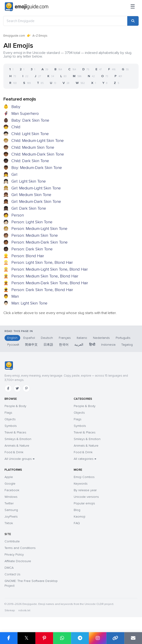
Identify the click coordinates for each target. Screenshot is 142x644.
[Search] (133, 21)
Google (10, 484)
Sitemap (10, 610)
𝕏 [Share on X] (27, 638)
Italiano (82, 338)
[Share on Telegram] (80, 638)
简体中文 (31, 345)
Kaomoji (80, 517)
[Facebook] (8, 388)
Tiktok (9, 523)
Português (123, 338)
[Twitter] (17, 388)
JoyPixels (11, 517)
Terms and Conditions (20, 548)
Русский (13, 345)
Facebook (12, 490)
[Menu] (133, 7)
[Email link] (133, 638)
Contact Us (12, 574)
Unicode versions (86, 497)
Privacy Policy (14, 555)
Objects (10, 419)
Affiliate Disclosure (18, 561)
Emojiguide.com (14, 36)
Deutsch (47, 338)
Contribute (12, 541)
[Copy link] (115, 638)
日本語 (48, 345)
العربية (79, 345)
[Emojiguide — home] (27, 7)
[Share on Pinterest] (44, 638)
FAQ (77, 523)
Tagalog (127, 345)
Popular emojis (84, 503)
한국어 (64, 345)
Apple (9, 477)
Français (65, 338)
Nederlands (101, 338)
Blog (77, 510)
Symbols (11, 426)
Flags (8, 413)
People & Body (15, 406)
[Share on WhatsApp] (62, 638)
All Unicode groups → (20, 459)
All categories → (85, 459)
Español (29, 338)
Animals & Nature (17, 446)
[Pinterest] (26, 388)
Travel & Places (15, 432)
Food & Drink (14, 452)
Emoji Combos (84, 477)
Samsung (11, 510)
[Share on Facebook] (9, 638)
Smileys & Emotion (18, 439)
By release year (85, 490)
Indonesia (108, 345)
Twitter (9, 503)
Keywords (81, 484)
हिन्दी (92, 345)
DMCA (9, 568)
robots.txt (24, 610)
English (12, 338)
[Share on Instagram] (98, 638)
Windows (11, 497)
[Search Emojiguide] (65, 21)
